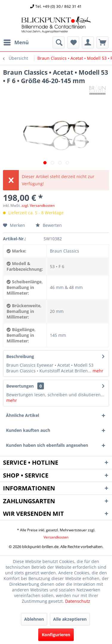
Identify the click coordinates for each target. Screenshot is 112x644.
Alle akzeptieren (70, 619)
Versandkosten (56, 537)
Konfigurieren (56, 635)
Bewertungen (20, 386)
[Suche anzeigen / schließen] (59, 42)
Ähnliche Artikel (23, 415)
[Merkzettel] (73, 42)
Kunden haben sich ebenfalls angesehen (47, 445)
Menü (16, 42)
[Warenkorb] (102, 42)
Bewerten (49, 225)
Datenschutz (78, 601)
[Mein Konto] (88, 42)
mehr (97, 371)
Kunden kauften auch (28, 430)
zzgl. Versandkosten (38, 205)
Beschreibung (20, 356)
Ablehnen (34, 619)
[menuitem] (16, 42)
